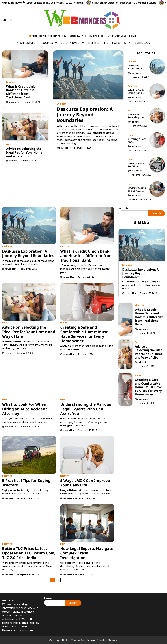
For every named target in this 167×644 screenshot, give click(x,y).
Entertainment (71, 43)
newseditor (65, 148)
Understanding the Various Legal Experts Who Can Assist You (137, 189)
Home (131, 135)
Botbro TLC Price (78, 36)
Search (157, 213)
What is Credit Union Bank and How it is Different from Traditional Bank (22, 92)
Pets (105, 43)
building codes (97, 36)
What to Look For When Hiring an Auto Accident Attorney (137, 165)
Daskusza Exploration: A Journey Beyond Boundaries (85, 115)
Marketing (119, 43)
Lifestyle (93, 43)
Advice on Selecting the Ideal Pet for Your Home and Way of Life (24, 152)
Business (48, 43)
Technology (142, 43)
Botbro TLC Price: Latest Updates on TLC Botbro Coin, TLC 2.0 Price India (49, 3)
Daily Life (133, 36)
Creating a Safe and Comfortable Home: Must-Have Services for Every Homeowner (137, 141)
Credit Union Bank (117, 36)
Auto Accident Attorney (55, 36)
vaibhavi (13, 161)
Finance (10, 82)
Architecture (26, 43)
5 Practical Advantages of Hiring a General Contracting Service (127, 3)
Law (130, 160)
